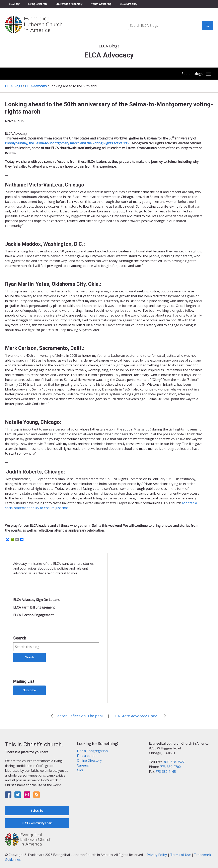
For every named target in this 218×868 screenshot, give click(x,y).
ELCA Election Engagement (33, 615)
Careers (83, 765)
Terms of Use (180, 855)
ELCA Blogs (14, 86)
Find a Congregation (92, 751)
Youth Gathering (101, 4)
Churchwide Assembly (69, 4)
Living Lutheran (38, 4)
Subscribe (29, 690)
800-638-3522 (174, 762)
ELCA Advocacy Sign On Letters (36, 600)
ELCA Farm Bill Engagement (34, 607)
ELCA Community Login (37, 823)
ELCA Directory (129, 4)
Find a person (87, 756)
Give (80, 770)
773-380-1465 (166, 772)
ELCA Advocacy (36, 86)
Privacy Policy (157, 855)
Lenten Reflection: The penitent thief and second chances (80, 716)
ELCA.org (14, 4)
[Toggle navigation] (196, 74)
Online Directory (89, 760)
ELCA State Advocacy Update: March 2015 (136, 716)
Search (20, 638)
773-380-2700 (170, 767)
